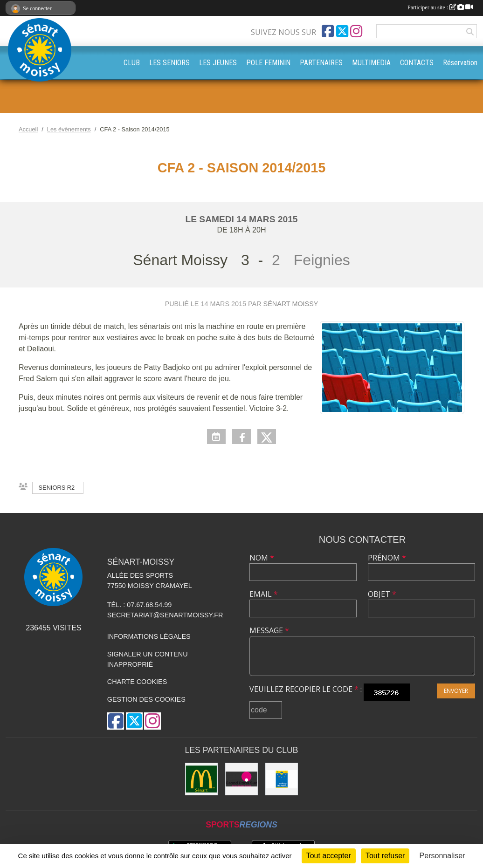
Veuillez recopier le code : (306, 689)
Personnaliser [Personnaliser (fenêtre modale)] (442, 856)
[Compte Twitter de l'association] (342, 31)
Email (264, 594)
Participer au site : (440, 7)
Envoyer (456, 691)
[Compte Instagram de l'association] (356, 31)
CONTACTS (417, 63)
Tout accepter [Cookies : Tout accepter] (329, 856)
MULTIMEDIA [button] (371, 63)
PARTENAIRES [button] (321, 63)
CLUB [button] (132, 63)
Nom (262, 558)
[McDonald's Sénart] (201, 779)
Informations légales (149, 636)
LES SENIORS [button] (169, 63)
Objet (382, 594)
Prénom (387, 558)
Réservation (460, 63)
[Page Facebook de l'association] (328, 31)
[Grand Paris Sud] (241, 779)
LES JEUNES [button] (218, 63)
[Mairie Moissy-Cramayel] (282, 779)
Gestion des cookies (146, 699)
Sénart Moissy (291, 304)
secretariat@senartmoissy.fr (165, 615)
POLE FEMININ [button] (268, 63)
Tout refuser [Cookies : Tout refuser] (385, 856)
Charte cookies (137, 682)
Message (269, 630)
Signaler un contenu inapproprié (148, 659)
